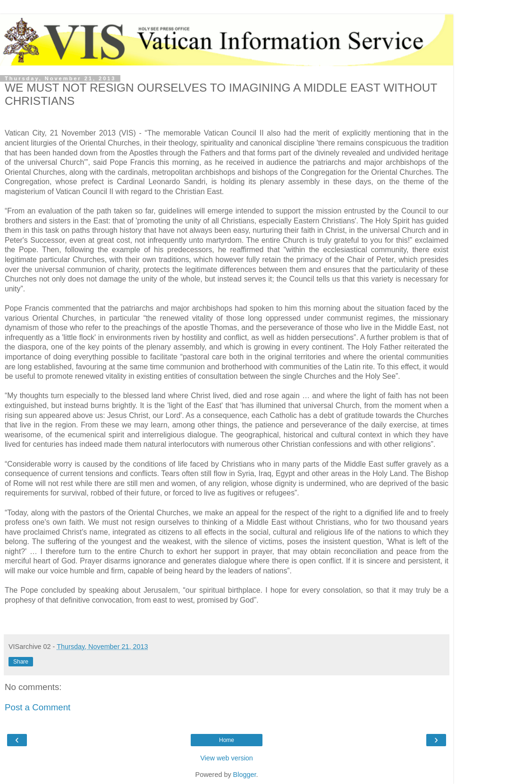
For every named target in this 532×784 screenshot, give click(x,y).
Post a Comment (38, 707)
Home (227, 740)
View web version (227, 758)
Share (21, 662)
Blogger (245, 775)
